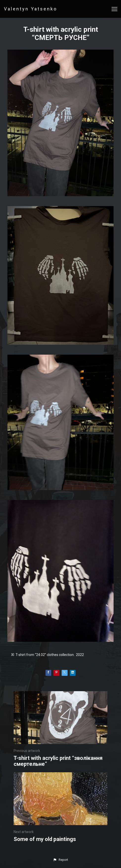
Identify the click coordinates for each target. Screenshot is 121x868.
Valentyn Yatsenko (31, 9)
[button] (60, 860)
